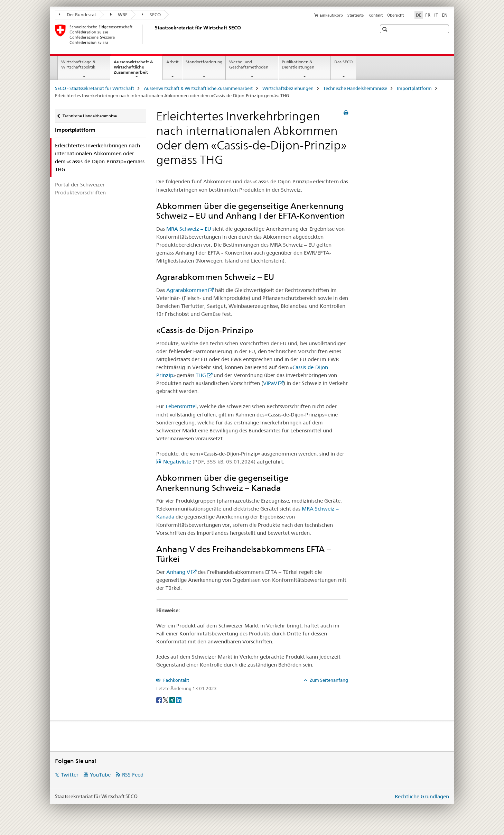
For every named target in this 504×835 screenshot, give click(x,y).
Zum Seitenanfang (328, 680)
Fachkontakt (176, 680)
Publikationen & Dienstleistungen (298, 64)
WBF (119, 15)
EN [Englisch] (445, 15)
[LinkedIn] (179, 700)
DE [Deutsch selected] (419, 15)
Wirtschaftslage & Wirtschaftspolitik (78, 64)
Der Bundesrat (77, 15)
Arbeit (172, 62)
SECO (151, 15)
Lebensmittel (181, 406)
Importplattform (414, 88)
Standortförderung (204, 62)
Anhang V (178, 572)
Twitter (70, 775)
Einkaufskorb (331, 15)
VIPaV (270, 383)
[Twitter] (166, 700)
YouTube (100, 775)
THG (201, 375)
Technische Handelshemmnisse (355, 88)
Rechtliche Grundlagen (422, 796)
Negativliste (209, 462)
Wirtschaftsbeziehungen (288, 88)
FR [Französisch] (428, 15)
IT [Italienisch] (436, 15)
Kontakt (376, 15)
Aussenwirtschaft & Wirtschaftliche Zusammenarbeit (138, 69)
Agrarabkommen (187, 290)
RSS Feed (133, 775)
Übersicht (395, 15)
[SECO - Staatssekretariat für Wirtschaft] (153, 34)
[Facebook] (160, 700)
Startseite (356, 15)
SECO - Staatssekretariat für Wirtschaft (95, 88)
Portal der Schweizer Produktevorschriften (80, 189)
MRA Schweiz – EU (189, 229)
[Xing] (173, 700)
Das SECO (343, 62)
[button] (386, 29)
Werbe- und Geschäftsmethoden (249, 64)
